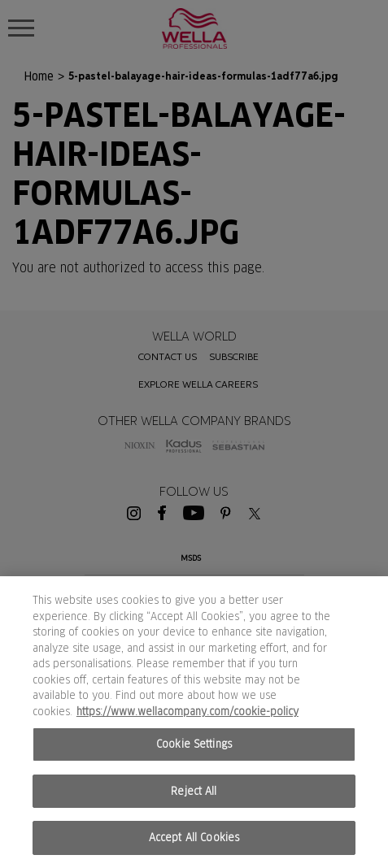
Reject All (194, 791)
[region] (194, 722)
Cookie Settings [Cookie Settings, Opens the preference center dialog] (194, 744)
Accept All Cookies (194, 838)
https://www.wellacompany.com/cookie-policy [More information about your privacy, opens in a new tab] (187, 712)
